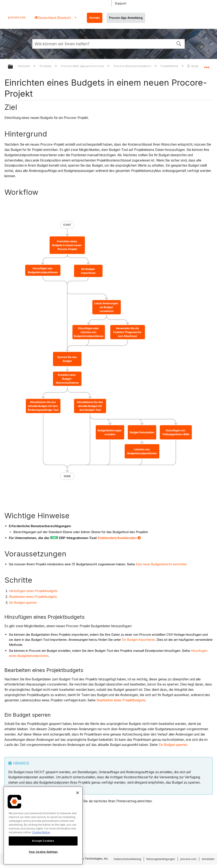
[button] (179, 43)
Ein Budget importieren (138, 640)
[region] (43, 826)
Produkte (46, 66)
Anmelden (208, 859)
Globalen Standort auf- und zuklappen (207, 65)
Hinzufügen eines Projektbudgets (33, 591)
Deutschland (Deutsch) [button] (54, 18)
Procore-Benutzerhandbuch (133, 66)
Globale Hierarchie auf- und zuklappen (13, 67)
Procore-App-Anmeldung (126, 18)
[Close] (78, 793)
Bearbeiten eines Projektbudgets (33, 597)
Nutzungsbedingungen (161, 859)
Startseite (24, 66)
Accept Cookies (43, 841)
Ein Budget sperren (23, 603)
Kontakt (95, 18)
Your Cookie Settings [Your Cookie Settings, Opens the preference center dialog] (43, 852)
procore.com (17, 17)
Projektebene (170, 66)
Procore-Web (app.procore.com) (83, 66)
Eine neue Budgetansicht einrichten (161, 564)
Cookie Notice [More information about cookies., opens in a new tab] (41, 832)
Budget (194, 66)
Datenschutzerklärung (127, 859)
